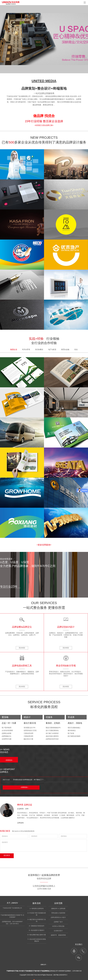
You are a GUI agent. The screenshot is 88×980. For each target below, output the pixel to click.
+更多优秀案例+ (44, 545)
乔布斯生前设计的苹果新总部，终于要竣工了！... (29, 780)
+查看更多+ (9, 760)
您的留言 (43, 846)
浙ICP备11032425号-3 (60, 975)
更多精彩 (22, 648)
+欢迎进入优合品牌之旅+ (44, 125)
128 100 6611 (14, 924)
